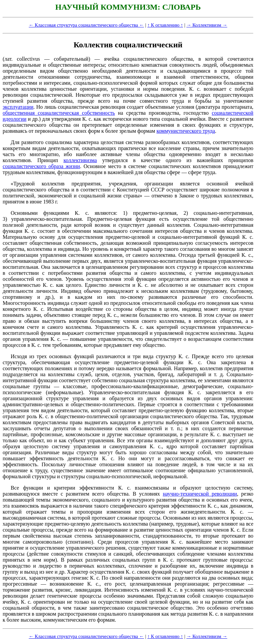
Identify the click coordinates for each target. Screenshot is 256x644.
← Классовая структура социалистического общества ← (86, 25)
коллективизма (80, 160)
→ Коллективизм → (207, 25)
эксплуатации (18, 107)
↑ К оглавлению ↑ (165, 25)
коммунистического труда (186, 131)
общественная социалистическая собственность (59, 113)
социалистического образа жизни (41, 166)
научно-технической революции (200, 494)
